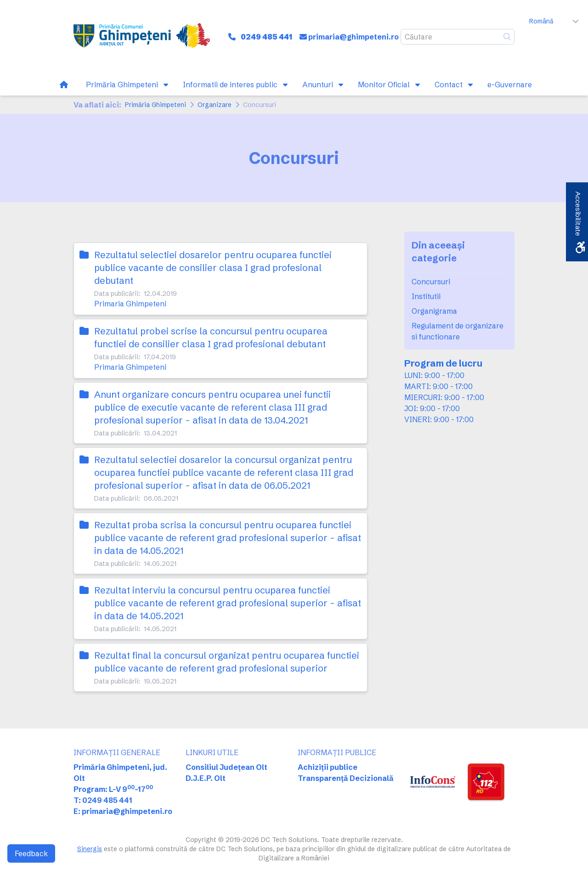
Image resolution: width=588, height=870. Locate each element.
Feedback (31, 853)
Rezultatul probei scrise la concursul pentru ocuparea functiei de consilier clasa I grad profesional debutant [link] (211, 337)
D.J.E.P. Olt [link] (206, 778)
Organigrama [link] (434, 311)
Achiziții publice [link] (328, 767)
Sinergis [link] (90, 849)
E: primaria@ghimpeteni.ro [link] (123, 811)
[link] (142, 37)
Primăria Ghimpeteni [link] (155, 105)
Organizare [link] (215, 105)
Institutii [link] (426, 296)
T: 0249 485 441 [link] (103, 800)
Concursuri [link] (431, 282)
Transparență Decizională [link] (346, 778)
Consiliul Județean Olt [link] (226, 767)
